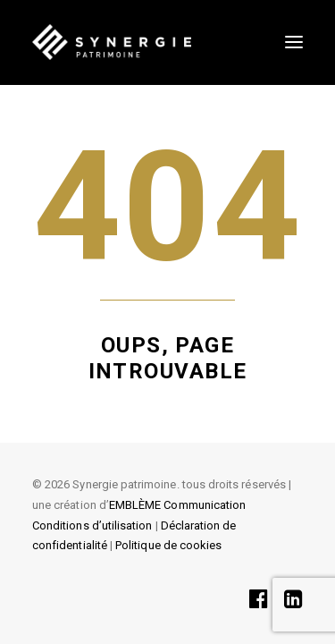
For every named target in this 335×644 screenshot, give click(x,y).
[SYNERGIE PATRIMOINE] (112, 42)
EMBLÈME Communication (177, 505)
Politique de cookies (168, 545)
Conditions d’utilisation (92, 525)
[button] (294, 42)
